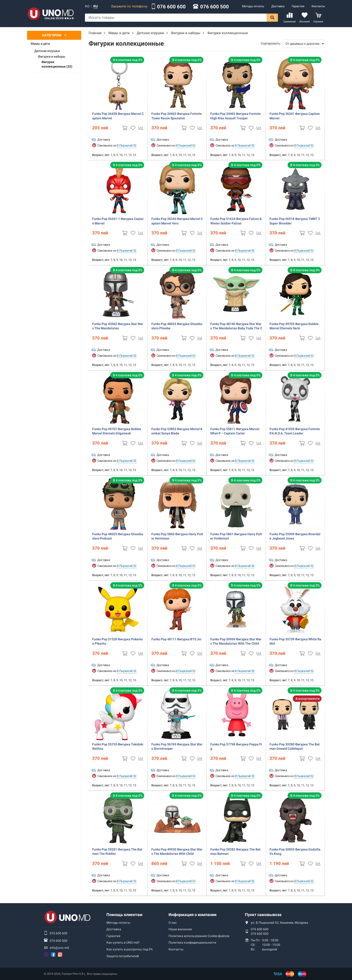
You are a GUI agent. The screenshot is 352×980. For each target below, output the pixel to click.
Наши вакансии (180, 929)
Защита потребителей (123, 956)
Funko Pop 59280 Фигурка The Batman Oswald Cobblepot (295, 747)
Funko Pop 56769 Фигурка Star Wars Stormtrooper (177, 747)
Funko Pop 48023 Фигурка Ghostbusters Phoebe (177, 326)
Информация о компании (192, 915)
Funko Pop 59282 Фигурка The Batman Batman (235, 852)
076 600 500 (215, 7)
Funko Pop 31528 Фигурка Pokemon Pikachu (117, 641)
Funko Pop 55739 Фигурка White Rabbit (295, 641)
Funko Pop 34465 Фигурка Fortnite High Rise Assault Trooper (236, 116)
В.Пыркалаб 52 (126, 145)
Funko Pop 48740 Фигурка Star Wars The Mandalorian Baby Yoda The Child (236, 326)
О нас (173, 923)
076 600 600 (171, 7)
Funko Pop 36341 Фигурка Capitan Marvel (295, 116)
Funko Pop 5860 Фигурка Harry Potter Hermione (177, 536)
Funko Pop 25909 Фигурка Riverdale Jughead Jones (295, 536)
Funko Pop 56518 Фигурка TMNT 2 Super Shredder (295, 221)
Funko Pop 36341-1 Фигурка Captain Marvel (118, 221)
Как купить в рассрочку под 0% (130, 949)
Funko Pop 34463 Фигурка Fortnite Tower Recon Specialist (177, 116)
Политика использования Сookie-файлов (199, 936)
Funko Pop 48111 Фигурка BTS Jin (176, 639)
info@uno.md (59, 948)
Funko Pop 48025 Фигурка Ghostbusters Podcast (118, 536)
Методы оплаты (253, 6)
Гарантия (298, 6)
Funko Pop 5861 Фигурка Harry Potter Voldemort (236, 536)
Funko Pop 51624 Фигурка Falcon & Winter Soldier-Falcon (236, 221)
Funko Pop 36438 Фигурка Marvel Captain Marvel (118, 116)
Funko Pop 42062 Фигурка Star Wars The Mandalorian (118, 326)
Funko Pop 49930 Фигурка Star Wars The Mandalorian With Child (177, 852)
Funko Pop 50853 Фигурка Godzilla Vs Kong (295, 852)
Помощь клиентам (124, 915)
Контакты (318, 6)
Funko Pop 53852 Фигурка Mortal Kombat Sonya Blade (177, 431)
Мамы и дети (40, 44)
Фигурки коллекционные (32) (57, 64)
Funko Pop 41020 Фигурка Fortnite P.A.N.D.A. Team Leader (295, 431)
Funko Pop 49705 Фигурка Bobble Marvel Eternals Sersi (294, 326)
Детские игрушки (47, 51)
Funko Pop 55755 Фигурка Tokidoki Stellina (118, 747)
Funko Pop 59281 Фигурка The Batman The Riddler (117, 852)
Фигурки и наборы (52, 57)
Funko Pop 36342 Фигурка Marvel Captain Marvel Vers (177, 221)
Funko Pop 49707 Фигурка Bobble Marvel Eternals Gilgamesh (117, 431)
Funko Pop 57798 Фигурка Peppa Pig (236, 747)
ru (96, 6)
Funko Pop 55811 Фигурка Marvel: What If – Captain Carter (235, 431)
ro (87, 6)
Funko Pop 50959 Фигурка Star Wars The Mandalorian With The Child (236, 641)
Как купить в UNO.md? (123, 942)
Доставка (278, 6)
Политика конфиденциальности (192, 942)
